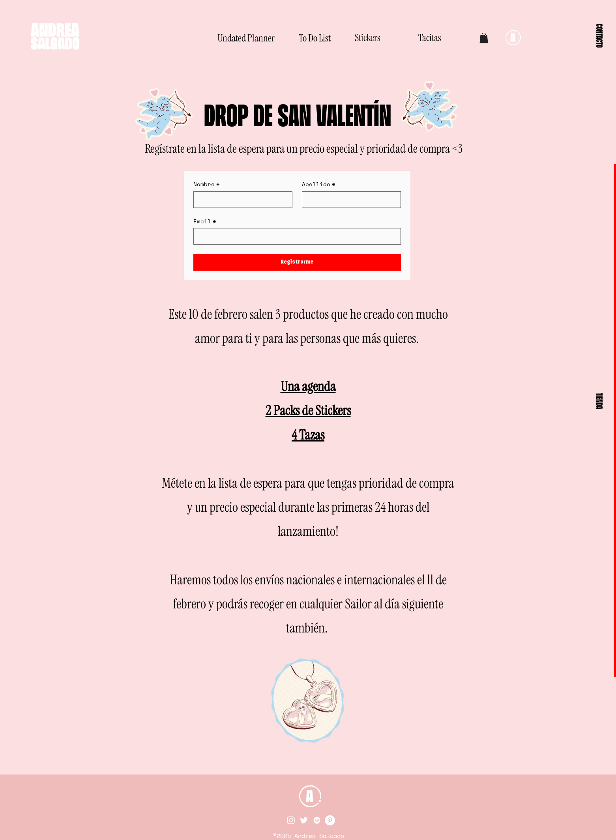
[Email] (295, 236)
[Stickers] (348, 37)
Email (205, 221)
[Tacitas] (422, 37)
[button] (599, 36)
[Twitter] (304, 820)
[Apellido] (349, 200)
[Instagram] (291, 820)
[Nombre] (241, 200)
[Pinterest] (330, 820)
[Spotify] (317, 820)
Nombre (207, 184)
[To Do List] (298, 38)
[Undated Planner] (246, 38)
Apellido (319, 184)
